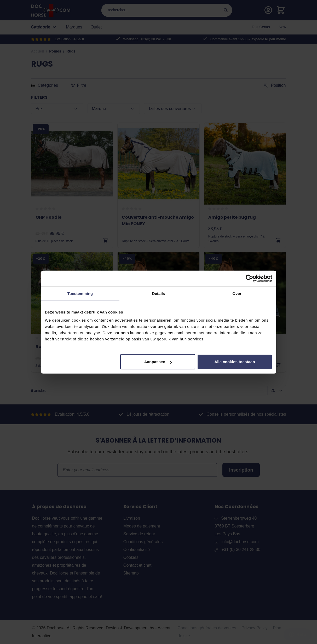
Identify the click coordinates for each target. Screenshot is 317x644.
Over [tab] (237, 293)
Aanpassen (158, 362)
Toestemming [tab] (80, 293)
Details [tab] (159, 293)
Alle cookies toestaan (235, 362)
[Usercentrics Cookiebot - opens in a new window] (249, 278)
